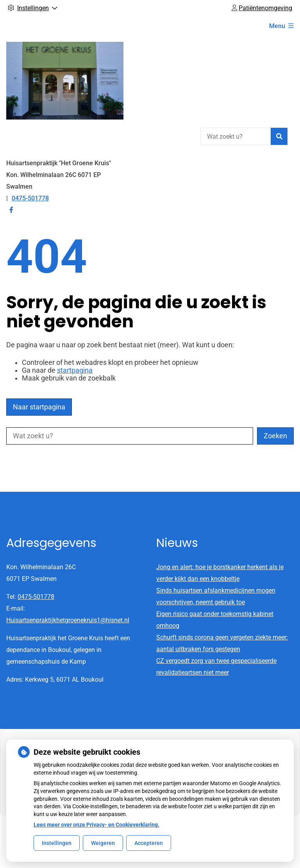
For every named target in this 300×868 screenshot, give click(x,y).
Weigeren (103, 843)
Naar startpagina (39, 407)
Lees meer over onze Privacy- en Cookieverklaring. (96, 825)
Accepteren (149, 843)
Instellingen (57, 843)
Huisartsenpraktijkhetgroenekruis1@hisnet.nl (68, 620)
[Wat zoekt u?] (236, 136)
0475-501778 (36, 597)
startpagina (75, 370)
